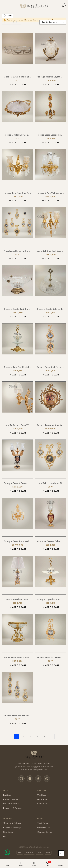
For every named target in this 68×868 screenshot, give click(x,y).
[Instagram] (21, 779)
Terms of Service (45, 832)
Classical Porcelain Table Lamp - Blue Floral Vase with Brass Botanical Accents (17, 599)
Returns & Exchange (12, 828)
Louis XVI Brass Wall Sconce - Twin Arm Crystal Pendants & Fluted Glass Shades (51, 251)
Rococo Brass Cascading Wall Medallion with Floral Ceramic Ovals (51, 135)
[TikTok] (38, 779)
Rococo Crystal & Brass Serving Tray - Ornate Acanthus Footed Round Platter (17, 135)
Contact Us (42, 804)
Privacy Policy (43, 828)
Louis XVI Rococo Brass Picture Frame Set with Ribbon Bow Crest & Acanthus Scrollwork (51, 483)
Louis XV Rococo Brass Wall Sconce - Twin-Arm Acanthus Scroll (17, 425)
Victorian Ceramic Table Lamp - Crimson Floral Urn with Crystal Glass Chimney (51, 541)
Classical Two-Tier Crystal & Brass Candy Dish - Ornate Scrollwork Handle (17, 367)
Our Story (42, 795)
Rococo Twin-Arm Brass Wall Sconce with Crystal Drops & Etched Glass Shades (17, 193)
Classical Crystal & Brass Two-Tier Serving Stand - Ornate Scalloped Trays (51, 309)
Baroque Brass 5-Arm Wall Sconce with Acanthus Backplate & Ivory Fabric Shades (17, 541)
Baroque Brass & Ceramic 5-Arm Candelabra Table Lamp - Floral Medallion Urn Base (17, 483)
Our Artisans (43, 799)
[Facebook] (30, 779)
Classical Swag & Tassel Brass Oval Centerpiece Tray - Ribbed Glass (17, 77)
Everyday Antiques (11, 799)
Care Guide (8, 832)
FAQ (5, 836)
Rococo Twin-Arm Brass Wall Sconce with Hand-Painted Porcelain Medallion (51, 425)
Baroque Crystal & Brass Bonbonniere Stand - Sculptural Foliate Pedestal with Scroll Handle (51, 599)
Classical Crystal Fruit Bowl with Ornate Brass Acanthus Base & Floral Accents (17, 309)
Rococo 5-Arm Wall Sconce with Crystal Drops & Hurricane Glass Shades (51, 193)
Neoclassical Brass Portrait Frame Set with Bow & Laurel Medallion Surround (17, 251)
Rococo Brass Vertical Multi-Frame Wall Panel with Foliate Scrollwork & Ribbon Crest (17, 716)
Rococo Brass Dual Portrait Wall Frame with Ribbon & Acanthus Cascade (51, 367)
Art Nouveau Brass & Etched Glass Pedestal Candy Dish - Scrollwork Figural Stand (17, 658)
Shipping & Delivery (12, 823)
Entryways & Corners (13, 808)
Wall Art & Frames (11, 804)
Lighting (7, 795)
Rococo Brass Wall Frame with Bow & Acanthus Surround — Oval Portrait (51, 658)
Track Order (43, 823)
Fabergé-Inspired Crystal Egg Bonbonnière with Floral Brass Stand (51, 77)
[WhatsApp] (47, 779)
